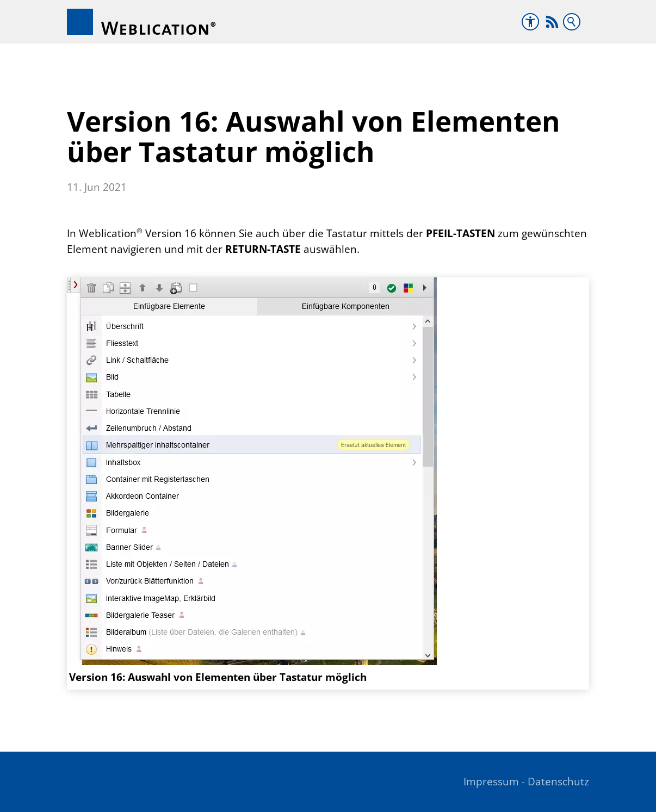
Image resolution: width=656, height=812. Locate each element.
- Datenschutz (555, 782)
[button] (552, 22)
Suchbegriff (572, 22)
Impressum (491, 782)
